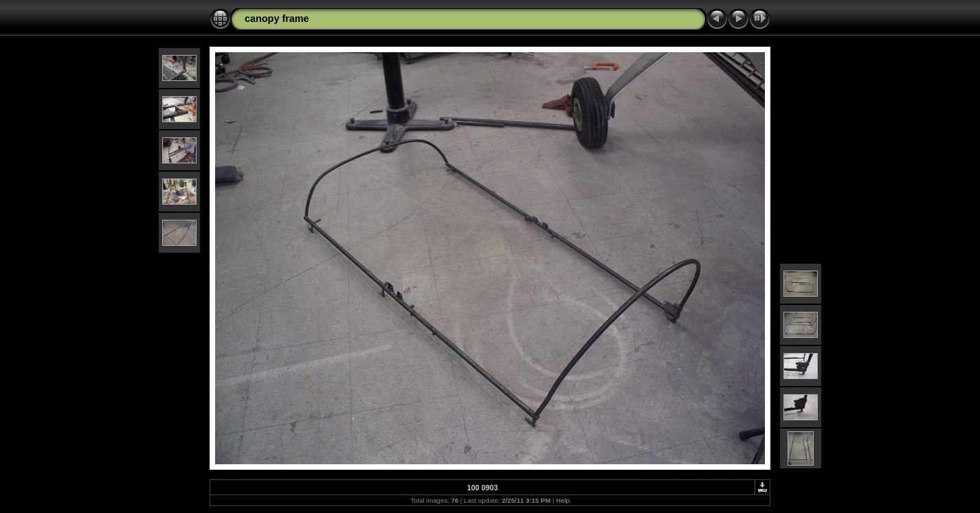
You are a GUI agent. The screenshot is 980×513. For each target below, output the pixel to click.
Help (563, 500)
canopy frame (277, 19)
